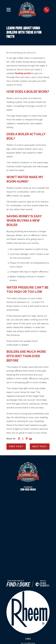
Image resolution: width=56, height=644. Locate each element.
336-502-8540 (28, 490)
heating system (23, 73)
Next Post (40, 446)
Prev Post (16, 446)
